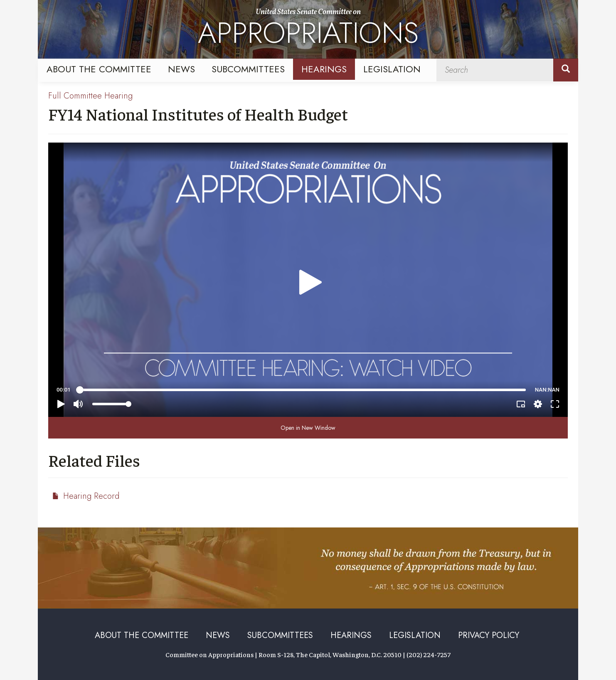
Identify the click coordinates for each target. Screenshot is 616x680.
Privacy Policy (489, 635)
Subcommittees (248, 69)
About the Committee (99, 69)
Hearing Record (91, 496)
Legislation (392, 69)
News (181, 69)
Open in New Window (308, 428)
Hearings (324, 69)
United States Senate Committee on (308, 30)
